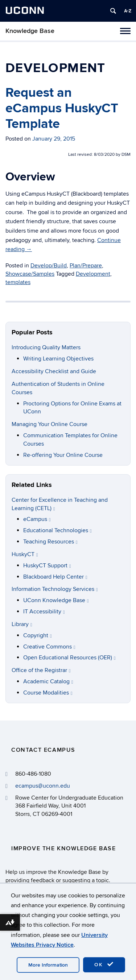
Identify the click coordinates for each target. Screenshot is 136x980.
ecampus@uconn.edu (43, 786)
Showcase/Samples (30, 274)
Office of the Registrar (41, 670)
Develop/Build (49, 266)
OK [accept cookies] (104, 964)
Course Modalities (48, 693)
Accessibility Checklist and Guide (54, 371)
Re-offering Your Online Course (63, 455)
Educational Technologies (57, 530)
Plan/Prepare (86, 266)
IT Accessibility (44, 612)
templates (18, 282)
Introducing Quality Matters (46, 347)
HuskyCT (25, 554)
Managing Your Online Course (50, 424)
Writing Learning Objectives (58, 359)
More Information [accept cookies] (48, 965)
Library (22, 624)
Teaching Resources (50, 542)
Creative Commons (49, 647)
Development (93, 274)
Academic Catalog (48, 681)
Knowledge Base (30, 31)
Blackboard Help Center (55, 577)
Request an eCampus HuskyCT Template (62, 108)
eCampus (37, 519)
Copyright (38, 635)
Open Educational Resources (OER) (69, 658)
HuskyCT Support (47, 566)
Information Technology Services (55, 589)
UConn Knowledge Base (56, 600)
